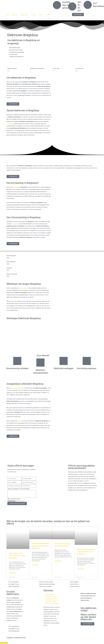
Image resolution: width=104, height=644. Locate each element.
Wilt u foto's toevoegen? (14, 499)
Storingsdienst (24, 15)
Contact (48, 15)
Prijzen (41, 15)
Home (7, 15)
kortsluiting (16, 187)
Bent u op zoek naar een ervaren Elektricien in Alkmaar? (86, 552)
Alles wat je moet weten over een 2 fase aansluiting (17, 556)
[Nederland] (52, 455)
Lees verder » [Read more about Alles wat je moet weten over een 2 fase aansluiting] (13, 573)
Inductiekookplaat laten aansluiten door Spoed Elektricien (41, 546)
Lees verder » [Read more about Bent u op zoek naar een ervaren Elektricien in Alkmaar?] (81, 569)
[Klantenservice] (4, 643)
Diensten (34, 15)
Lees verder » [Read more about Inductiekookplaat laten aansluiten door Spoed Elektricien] (35, 565)
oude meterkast (24, 288)
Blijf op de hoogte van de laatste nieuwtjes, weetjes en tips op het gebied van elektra (48, 522)
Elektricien (15, 15)
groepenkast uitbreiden (18, 388)
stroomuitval (15, 224)
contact (19, 421)
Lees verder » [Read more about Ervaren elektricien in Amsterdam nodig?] (58, 561)
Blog (49, 19)
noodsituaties (10, 124)
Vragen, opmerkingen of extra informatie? (19, 489)
